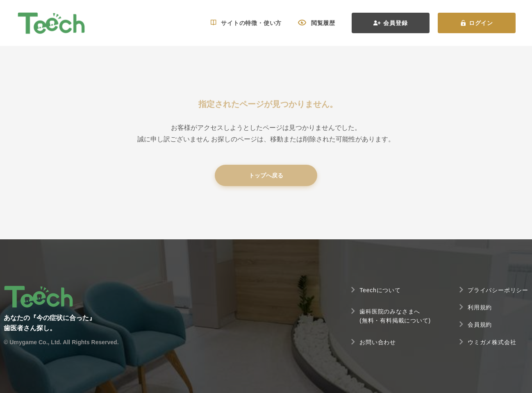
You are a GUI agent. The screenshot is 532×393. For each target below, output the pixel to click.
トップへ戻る (266, 175)
